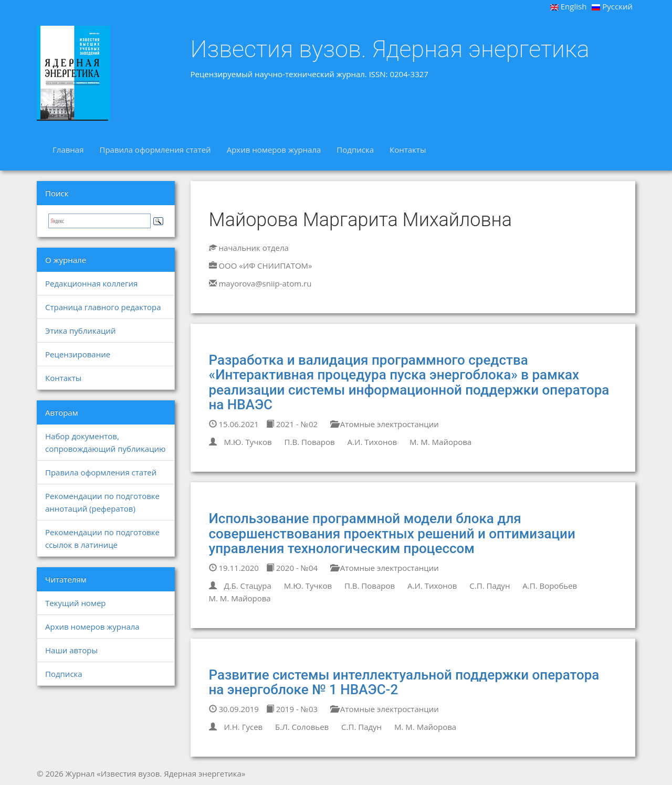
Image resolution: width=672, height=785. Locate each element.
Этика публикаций (80, 331)
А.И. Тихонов (372, 442)
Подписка (355, 150)
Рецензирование (78, 354)
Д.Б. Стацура (247, 586)
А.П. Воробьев (550, 586)
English (569, 6)
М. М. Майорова (440, 442)
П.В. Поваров (310, 442)
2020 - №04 (292, 568)
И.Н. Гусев (243, 727)
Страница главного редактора (103, 307)
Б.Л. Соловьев (302, 727)
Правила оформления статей (155, 150)
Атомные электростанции (385, 424)
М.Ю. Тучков (248, 442)
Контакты (408, 150)
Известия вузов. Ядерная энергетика (390, 49)
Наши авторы (71, 650)
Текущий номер (76, 603)
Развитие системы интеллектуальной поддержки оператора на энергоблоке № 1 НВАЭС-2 (404, 682)
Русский (612, 6)
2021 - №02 (292, 424)
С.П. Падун (490, 586)
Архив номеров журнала (274, 150)
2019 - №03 (292, 709)
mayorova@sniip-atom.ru (265, 283)
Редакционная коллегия (91, 283)
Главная (68, 150)
